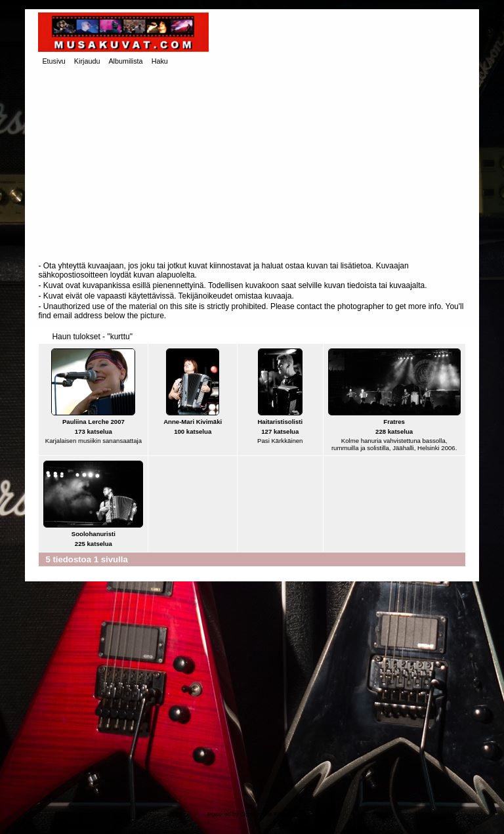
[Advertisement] (252, 165)
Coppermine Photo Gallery (275, 814)
